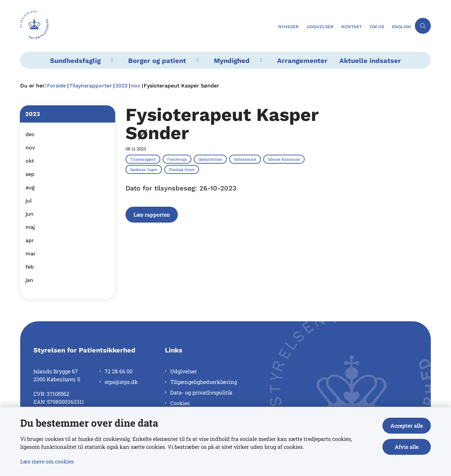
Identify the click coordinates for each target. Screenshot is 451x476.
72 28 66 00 (119, 371)
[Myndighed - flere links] (260, 60)
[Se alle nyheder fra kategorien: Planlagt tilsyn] (182, 169)
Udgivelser (184, 371)
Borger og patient (157, 61)
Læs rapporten (152, 214)
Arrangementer (302, 61)
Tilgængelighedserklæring (204, 382)
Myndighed (232, 61)
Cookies (180, 403)
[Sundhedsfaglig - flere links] (111, 60)
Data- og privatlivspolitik (201, 392)
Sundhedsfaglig (75, 61)
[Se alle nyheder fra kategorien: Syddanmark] (246, 159)
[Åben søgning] (423, 26)
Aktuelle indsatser (370, 61)
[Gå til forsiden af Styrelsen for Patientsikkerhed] (147, 26)
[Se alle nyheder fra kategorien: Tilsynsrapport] (144, 159)
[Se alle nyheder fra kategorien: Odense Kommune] (285, 159)
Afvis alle (407, 447)
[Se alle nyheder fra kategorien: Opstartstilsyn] (211, 159)
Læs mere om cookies (47, 461)
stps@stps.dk (121, 382)
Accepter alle (407, 425)
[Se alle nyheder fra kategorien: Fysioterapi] (178, 159)
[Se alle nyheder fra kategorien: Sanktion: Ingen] (144, 169)
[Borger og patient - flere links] (197, 60)
